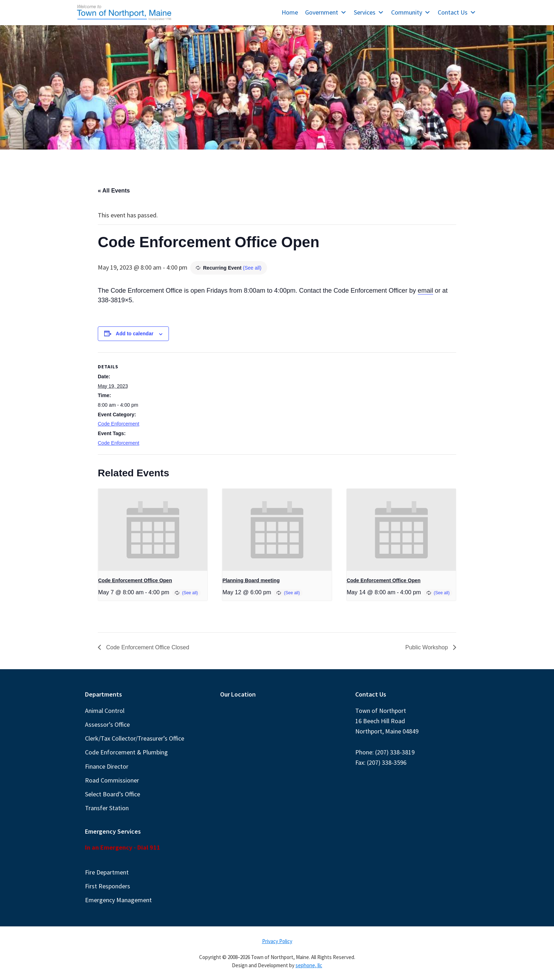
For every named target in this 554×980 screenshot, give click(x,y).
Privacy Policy (277, 941)
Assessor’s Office (107, 724)
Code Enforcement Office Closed (147, 647)
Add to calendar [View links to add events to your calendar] (135, 334)
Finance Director (107, 766)
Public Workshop (427, 647)
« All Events (114, 191)
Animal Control (105, 711)
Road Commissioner (112, 780)
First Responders (108, 886)
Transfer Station (107, 808)
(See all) (252, 268)
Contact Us (457, 12)
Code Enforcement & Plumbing (126, 752)
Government (326, 12)
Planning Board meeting (251, 580)
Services (369, 12)
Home (290, 12)
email (425, 291)
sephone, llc (309, 965)
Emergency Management (118, 900)
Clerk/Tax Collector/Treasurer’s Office (135, 738)
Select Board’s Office (113, 794)
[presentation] (153, 530)
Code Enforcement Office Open (135, 580)
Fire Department (107, 872)
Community (411, 12)
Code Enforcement (119, 424)
